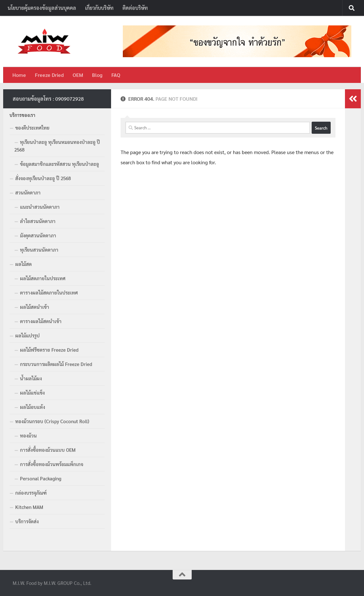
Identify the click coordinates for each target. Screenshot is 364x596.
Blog (97, 75)
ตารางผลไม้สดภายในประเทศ (49, 292)
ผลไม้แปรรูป (27, 335)
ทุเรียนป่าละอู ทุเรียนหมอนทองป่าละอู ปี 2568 (57, 146)
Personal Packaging (41, 478)
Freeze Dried (49, 75)
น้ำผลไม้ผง (31, 378)
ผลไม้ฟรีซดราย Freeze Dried (49, 350)
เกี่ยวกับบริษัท (99, 8)
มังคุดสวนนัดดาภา (38, 235)
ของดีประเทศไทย (32, 128)
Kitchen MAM (29, 507)
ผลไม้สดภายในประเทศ (43, 278)
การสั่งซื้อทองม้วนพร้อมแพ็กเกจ (52, 464)
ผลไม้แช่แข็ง (32, 393)
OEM (78, 75)
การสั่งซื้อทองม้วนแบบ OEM (48, 450)
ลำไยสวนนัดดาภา (38, 221)
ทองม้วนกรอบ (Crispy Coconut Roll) (52, 421)
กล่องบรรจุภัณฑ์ (31, 493)
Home (19, 75)
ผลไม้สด (23, 264)
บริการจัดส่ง (27, 521)
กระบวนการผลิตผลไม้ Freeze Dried (56, 364)
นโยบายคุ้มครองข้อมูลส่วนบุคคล (42, 8)
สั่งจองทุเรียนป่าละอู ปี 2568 (43, 178)
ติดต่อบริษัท (135, 8)
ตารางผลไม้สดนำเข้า (41, 321)
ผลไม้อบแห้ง (33, 407)
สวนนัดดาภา (28, 192)
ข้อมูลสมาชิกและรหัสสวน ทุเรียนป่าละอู (60, 164)
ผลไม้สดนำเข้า (35, 307)
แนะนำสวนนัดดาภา (40, 207)
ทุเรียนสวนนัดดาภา (39, 250)
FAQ (116, 75)
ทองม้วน (28, 435)
